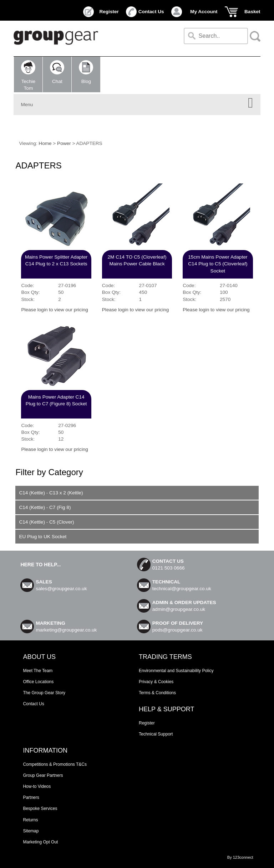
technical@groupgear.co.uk (182, 589)
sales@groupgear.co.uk (61, 589)
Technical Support (156, 734)
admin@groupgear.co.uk (179, 609)
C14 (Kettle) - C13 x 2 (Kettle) (51, 493)
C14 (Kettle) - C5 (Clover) (46, 522)
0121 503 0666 (169, 568)
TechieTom (28, 76)
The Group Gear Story (44, 693)
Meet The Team (38, 671)
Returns (30, 820)
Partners (31, 797)
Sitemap (31, 831)
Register (109, 12)
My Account (204, 12)
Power (64, 143)
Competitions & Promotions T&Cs (55, 764)
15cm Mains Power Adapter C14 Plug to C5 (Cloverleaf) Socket (218, 264)
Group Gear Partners (43, 775)
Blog (86, 72)
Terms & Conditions (157, 693)
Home (45, 143)
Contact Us (151, 12)
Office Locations (38, 682)
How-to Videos (37, 786)
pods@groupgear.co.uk (177, 630)
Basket (252, 12)
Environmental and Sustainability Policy (176, 671)
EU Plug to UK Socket (43, 537)
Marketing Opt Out (40, 842)
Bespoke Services (40, 809)
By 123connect (240, 857)
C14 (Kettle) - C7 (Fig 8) (45, 507)
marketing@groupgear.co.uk (66, 630)
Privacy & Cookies (156, 682)
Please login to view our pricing (54, 310)
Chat (57, 72)
